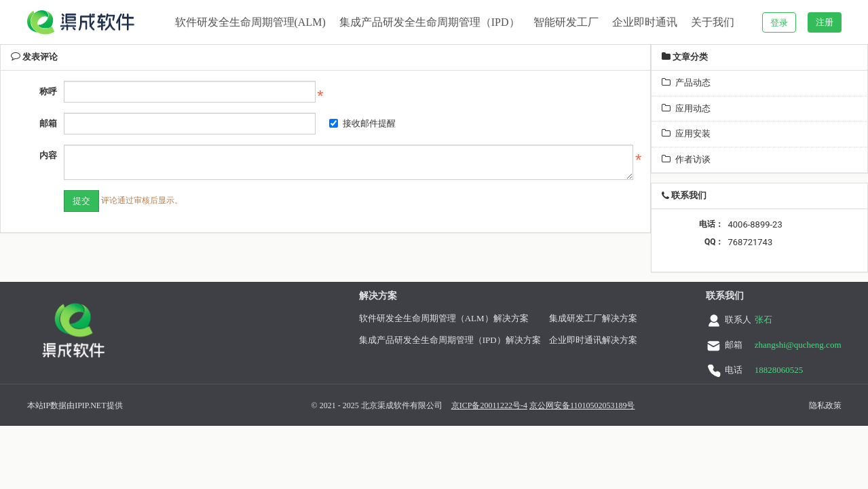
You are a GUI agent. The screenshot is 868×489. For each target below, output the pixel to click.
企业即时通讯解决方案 (592, 340)
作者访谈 (686, 159)
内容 (48, 155)
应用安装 (686, 133)
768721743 (750, 242)
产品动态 (686, 83)
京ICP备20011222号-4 (461, 405)
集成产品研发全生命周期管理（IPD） (430, 22)
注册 (825, 22)
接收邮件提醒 (362, 123)
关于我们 (713, 22)
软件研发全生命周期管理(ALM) (250, 22)
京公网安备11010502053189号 (554, 405)
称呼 (48, 91)
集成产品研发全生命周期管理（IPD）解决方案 (449, 340)
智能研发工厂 (566, 22)
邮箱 (48, 123)
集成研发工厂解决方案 (592, 318)
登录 (779, 23)
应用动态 (686, 108)
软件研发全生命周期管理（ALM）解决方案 (443, 318)
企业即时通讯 (645, 22)
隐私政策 (797, 405)
